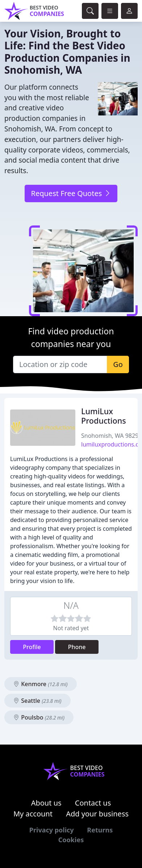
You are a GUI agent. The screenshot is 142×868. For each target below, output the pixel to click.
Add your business (97, 814)
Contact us (93, 803)
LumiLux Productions (104, 416)
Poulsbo (39, 717)
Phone (77, 647)
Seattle (37, 701)
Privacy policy (52, 830)
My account (33, 814)
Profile (32, 647)
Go (118, 364)
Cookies (71, 840)
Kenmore (41, 684)
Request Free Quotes (71, 193)
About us (46, 803)
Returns (100, 830)
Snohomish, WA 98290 (111, 436)
